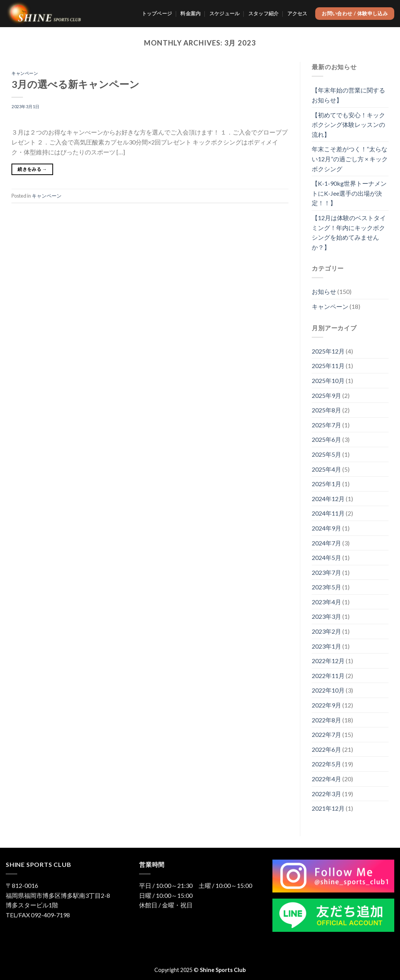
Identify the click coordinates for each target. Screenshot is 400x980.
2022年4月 (326, 779)
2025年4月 (326, 469)
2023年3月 (326, 616)
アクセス (297, 13)
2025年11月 (328, 366)
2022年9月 (326, 705)
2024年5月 (326, 557)
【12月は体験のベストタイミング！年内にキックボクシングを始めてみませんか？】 (349, 232)
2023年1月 (326, 646)
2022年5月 (326, 764)
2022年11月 (328, 676)
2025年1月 (326, 484)
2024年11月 (328, 513)
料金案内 (190, 13)
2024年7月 (326, 543)
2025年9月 (326, 395)
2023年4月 (326, 602)
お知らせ (324, 291)
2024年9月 (326, 528)
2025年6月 (326, 439)
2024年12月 (328, 499)
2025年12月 (328, 351)
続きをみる (32, 169)
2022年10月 (328, 690)
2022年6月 (326, 749)
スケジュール (225, 13)
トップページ (157, 13)
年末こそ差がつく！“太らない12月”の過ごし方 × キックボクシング (350, 159)
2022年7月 (326, 734)
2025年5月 (326, 454)
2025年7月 (326, 425)
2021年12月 (328, 808)
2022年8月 (326, 720)
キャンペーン (25, 73)
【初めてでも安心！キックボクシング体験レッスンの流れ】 (348, 125)
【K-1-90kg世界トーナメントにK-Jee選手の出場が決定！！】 (349, 193)
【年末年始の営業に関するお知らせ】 (348, 95)
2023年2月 (326, 631)
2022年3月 (326, 794)
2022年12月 (328, 661)
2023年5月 (326, 587)
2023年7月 (326, 572)
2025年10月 (328, 380)
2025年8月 (326, 410)
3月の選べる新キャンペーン (75, 84)
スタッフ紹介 (264, 13)
